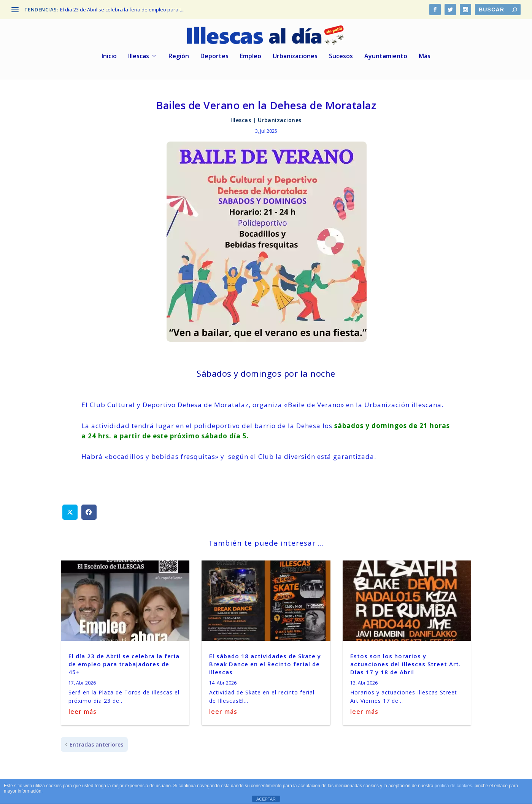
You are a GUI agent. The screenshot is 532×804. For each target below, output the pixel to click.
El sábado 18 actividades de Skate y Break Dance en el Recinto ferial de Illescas (265, 661)
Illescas (139, 53)
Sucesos (341, 53)
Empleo (251, 53)
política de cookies (453, 786)
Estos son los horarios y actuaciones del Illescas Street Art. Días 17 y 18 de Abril (406, 661)
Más (425, 53)
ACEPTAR (266, 799)
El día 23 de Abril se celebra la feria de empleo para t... (122, 10)
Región (179, 53)
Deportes (214, 53)
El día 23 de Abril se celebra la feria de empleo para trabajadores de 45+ (124, 661)
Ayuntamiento (386, 53)
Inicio (109, 53)
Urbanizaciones (295, 53)
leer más (83, 708)
